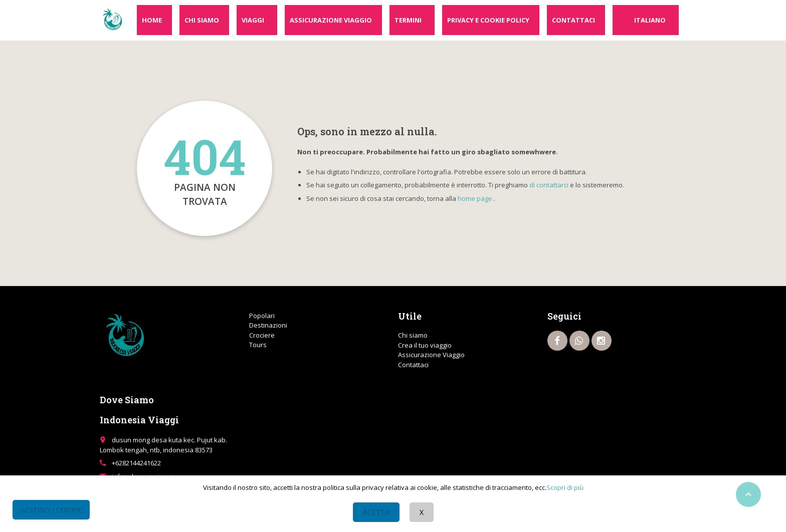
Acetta (376, 512)
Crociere (262, 335)
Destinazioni (268, 325)
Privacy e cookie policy (488, 20)
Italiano (650, 20)
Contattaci (573, 20)
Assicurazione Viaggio (331, 20)
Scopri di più (565, 487)
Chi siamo (202, 20)
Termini (408, 20)
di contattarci (549, 185)
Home (152, 20)
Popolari (262, 316)
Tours (258, 345)
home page (475, 198)
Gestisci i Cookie (51, 510)
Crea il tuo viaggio (425, 345)
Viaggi (253, 20)
